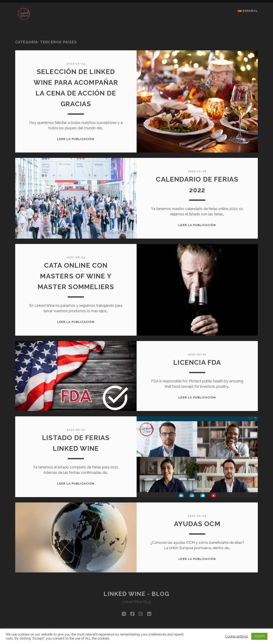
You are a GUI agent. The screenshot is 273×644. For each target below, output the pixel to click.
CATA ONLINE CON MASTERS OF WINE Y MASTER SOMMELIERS (76, 276)
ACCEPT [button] (259, 636)
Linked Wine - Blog (136, 594)
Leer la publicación (76, 139)
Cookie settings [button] (236, 636)
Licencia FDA (197, 362)
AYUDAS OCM (197, 524)
